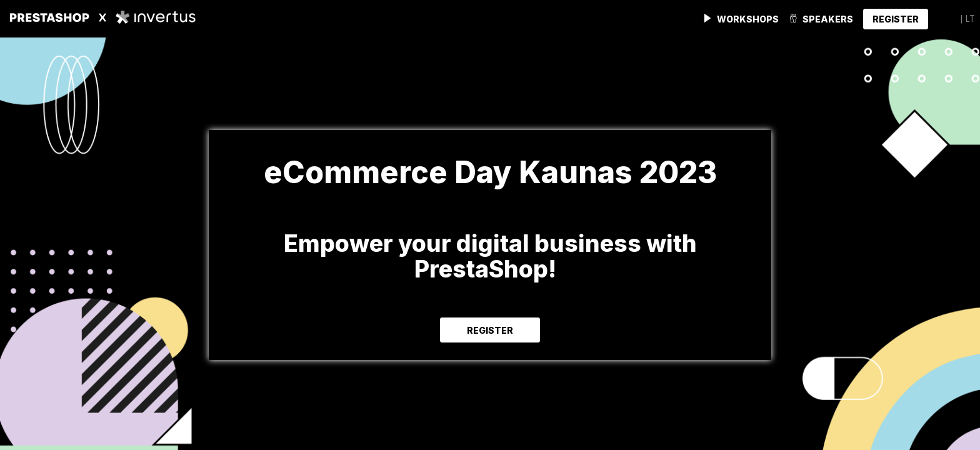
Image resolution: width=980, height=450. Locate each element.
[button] (896, 19)
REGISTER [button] (490, 330)
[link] (741, 19)
